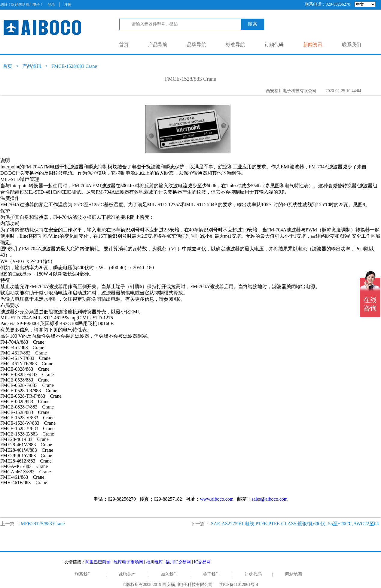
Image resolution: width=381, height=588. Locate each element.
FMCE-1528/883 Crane (74, 66)
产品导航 (158, 45)
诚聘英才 (127, 574)
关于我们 (211, 574)
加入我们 (169, 574)
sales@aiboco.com (270, 499)
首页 (124, 45)
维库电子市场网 (128, 562)
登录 (51, 5)
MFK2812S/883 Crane (43, 524)
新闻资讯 (313, 45)
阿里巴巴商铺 (98, 562)
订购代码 (274, 45)
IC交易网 (202, 562)
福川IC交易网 (178, 562)
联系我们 (352, 45)
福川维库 (154, 562)
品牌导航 (197, 45)
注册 (68, 5)
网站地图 (294, 574)
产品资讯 (32, 66)
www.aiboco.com (217, 499)
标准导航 (235, 45)
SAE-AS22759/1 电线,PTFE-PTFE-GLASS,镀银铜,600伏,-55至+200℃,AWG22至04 (295, 524)
